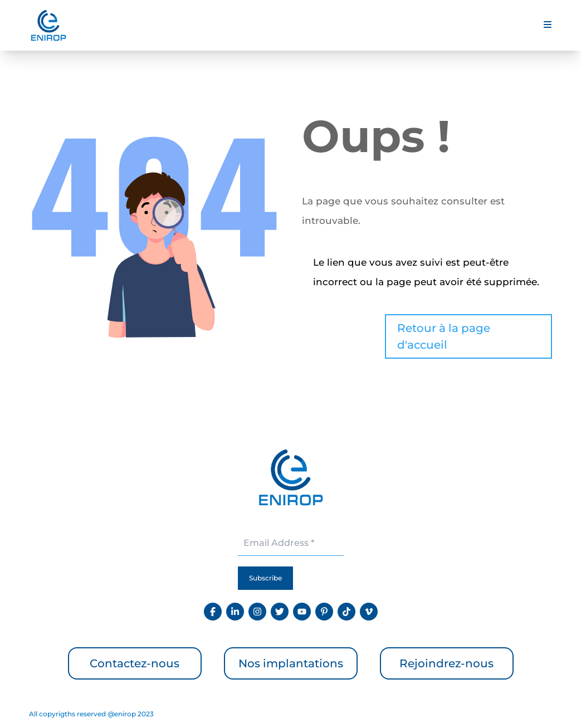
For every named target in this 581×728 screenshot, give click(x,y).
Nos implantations (291, 663)
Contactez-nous (135, 663)
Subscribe (265, 578)
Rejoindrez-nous (446, 663)
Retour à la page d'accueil (444, 336)
